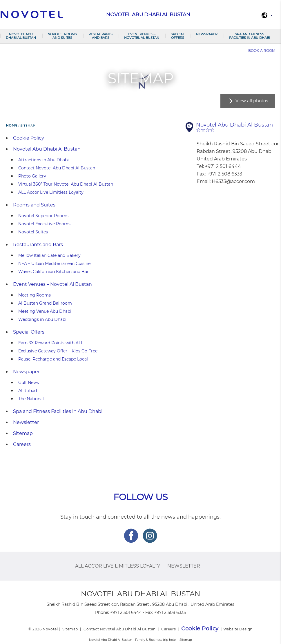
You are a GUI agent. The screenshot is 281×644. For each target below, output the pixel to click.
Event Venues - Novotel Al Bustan (142, 36)
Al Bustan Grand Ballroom (45, 303)
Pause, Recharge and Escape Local (53, 359)
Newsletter (26, 422)
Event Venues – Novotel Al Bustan (52, 284)
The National (31, 399)
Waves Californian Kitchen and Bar (54, 272)
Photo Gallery (32, 176)
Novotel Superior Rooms (43, 216)
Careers (22, 444)
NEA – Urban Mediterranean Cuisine (54, 264)
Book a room (262, 51)
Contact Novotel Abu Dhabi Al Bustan (57, 168)
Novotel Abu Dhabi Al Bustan (21, 36)
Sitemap (23, 433)
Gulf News (29, 383)
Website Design (238, 629)
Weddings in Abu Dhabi (42, 319)
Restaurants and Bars (100, 36)
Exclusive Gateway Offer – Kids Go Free (58, 351)
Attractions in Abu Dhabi (43, 160)
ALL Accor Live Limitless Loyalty (51, 192)
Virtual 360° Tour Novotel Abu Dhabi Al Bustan (66, 184)
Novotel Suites (33, 232)
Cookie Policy (29, 138)
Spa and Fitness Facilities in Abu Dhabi (250, 36)
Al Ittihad (28, 391)
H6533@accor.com (233, 181)
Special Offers (178, 36)
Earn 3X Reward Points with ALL (51, 343)
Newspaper (207, 34)
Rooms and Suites (34, 205)
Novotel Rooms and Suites (62, 36)
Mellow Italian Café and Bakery (49, 255)
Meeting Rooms (35, 295)
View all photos (252, 101)
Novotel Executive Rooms (44, 224)
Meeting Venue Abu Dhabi (45, 311)
